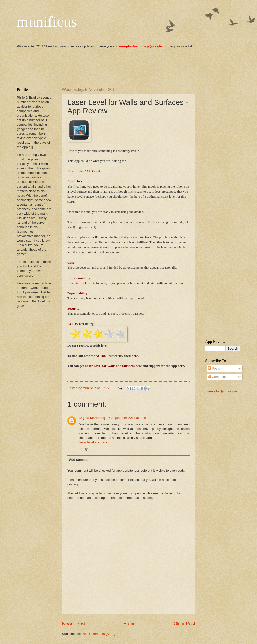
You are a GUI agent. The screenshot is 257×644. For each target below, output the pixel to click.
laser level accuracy (93, 442)
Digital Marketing (92, 418)
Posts (214, 368)
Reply (83, 449)
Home (130, 624)
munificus (47, 22)
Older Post (184, 624)
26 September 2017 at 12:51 (127, 418)
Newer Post (74, 624)
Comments (218, 377)
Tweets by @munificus (221, 391)
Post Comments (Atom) (99, 634)
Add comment (80, 460)
